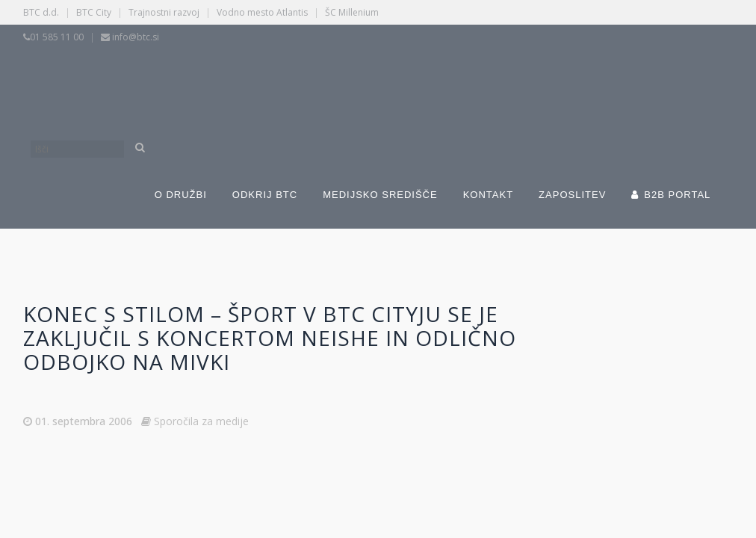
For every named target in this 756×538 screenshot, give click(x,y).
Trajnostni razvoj (164, 12)
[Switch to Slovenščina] (282, 81)
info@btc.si (136, 37)
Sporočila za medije (201, 421)
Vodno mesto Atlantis (262, 12)
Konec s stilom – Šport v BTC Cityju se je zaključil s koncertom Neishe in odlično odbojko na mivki (270, 338)
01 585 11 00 (57, 37)
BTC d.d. (41, 12)
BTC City (94, 12)
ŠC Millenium (352, 12)
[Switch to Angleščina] (514, 81)
